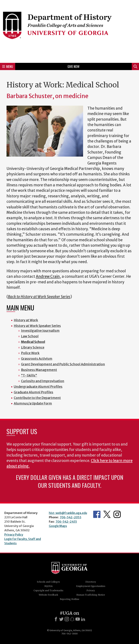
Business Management (39, 370)
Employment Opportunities (91, 586)
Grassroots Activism (37, 359)
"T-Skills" (29, 375)
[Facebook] (56, 619)
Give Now (73, 66)
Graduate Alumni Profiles (33, 392)
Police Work (30, 353)
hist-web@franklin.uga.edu (68, 513)
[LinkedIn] (83, 619)
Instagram (117, 514)
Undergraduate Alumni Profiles (38, 387)
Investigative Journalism (40, 331)
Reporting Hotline (70, 599)
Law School (30, 336)
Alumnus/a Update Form (33, 403)
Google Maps (58, 526)
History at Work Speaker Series (37, 326)
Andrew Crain (48, 276)
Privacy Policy (14, 535)
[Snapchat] (72, 619)
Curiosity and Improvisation (43, 381)
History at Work (26, 320)
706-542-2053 (70, 517)
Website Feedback (48, 595)
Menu (8, 66)
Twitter (107, 514)
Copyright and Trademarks (48, 590)
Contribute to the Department (37, 398)
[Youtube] (78, 619)
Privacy (91, 590)
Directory (91, 582)
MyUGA (48, 586)
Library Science (33, 347)
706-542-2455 (66, 522)
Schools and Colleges (48, 582)
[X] (61, 619)
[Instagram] (67, 619)
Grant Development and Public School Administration (63, 364)
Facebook (97, 514)
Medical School (33, 342)
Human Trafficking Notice (91, 595)
